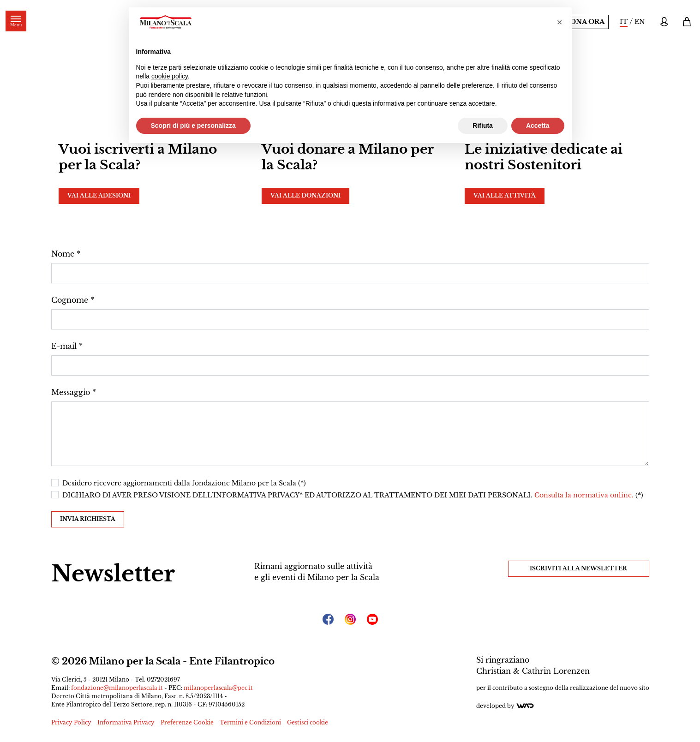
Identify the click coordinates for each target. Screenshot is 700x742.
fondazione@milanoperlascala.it (117, 688)
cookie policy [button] (170, 76)
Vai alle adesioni (99, 195)
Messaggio (71, 392)
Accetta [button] (538, 126)
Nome (63, 254)
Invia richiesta (88, 519)
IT (624, 22)
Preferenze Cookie (187, 722)
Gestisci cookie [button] (308, 722)
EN (640, 22)
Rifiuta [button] (483, 126)
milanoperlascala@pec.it (218, 688)
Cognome (70, 300)
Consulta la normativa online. (585, 495)
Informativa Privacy (126, 722)
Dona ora (584, 22)
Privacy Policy (71, 722)
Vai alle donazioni (305, 195)
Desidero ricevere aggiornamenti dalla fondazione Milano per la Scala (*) (184, 483)
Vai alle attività (505, 195)
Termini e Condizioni (250, 722)
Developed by (505, 706)
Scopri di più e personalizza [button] (193, 126)
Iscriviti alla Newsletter (578, 568)
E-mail (64, 346)
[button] (560, 22)
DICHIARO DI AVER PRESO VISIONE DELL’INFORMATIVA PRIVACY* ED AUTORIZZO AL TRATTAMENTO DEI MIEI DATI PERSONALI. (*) (353, 495)
